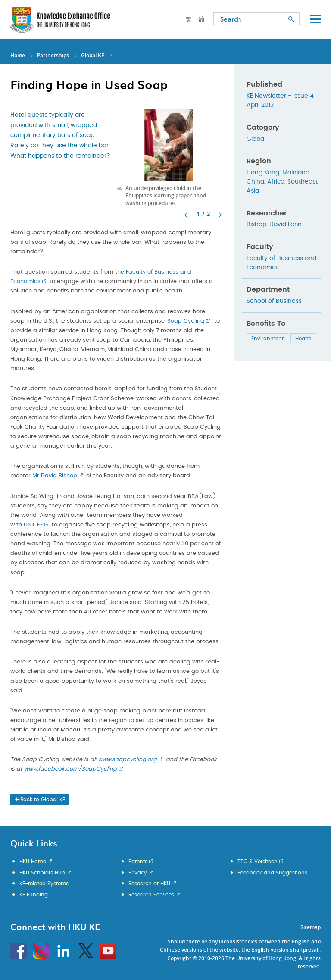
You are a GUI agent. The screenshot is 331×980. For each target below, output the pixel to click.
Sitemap (311, 927)
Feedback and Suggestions (272, 873)
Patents (138, 862)
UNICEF (33, 525)
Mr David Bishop (55, 476)
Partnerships (53, 55)
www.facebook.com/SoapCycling (70, 769)
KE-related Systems (44, 884)
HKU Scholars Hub (42, 873)
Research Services (151, 895)
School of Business (274, 301)
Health (303, 339)
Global (256, 139)
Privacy (138, 873)
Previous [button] (186, 215)
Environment (267, 339)
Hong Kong (263, 173)
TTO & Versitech (258, 862)
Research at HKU (149, 884)
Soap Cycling (186, 321)
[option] (169, 158)
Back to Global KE (39, 800)
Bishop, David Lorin (274, 224)
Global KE (93, 55)
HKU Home (33, 862)
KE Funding (34, 895)
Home (18, 55)
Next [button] (220, 215)
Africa (276, 182)
